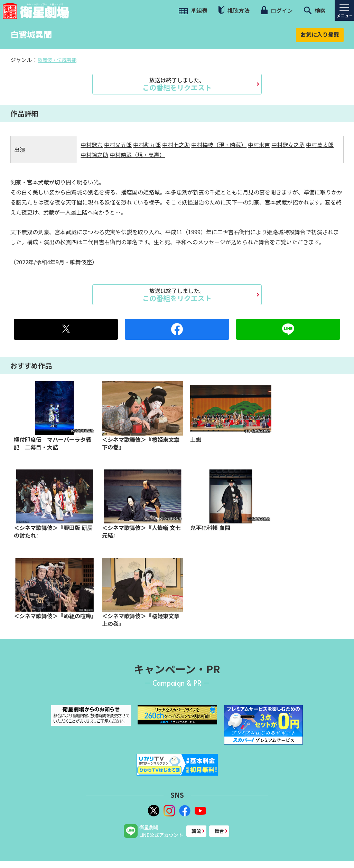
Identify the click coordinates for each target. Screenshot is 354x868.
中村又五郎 (118, 145)
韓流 (196, 831)
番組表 (193, 10)
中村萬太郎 (320, 145)
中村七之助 (176, 145)
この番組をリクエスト (177, 84)
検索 (315, 10)
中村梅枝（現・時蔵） (219, 145)
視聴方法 (234, 10)
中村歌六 (92, 145)
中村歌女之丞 (288, 145)
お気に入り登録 (320, 34)
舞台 (219, 831)
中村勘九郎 (147, 145)
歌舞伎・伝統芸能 (57, 60)
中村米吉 (259, 145)
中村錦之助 (94, 155)
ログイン (277, 10)
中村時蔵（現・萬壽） (137, 155)
